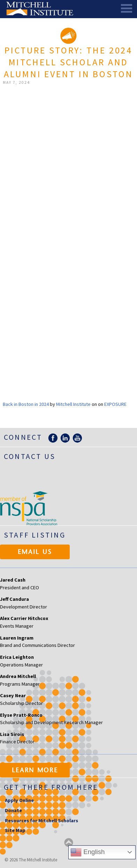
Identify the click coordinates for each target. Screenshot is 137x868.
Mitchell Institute (73, 404)
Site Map (15, 830)
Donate (13, 810)
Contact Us (30, 456)
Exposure (115, 404)
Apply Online (19, 800)
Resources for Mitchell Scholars (41, 820)
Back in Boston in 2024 (26, 404)
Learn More (35, 771)
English (87, 852)
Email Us (35, 553)
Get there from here (51, 787)
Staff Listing (35, 535)
